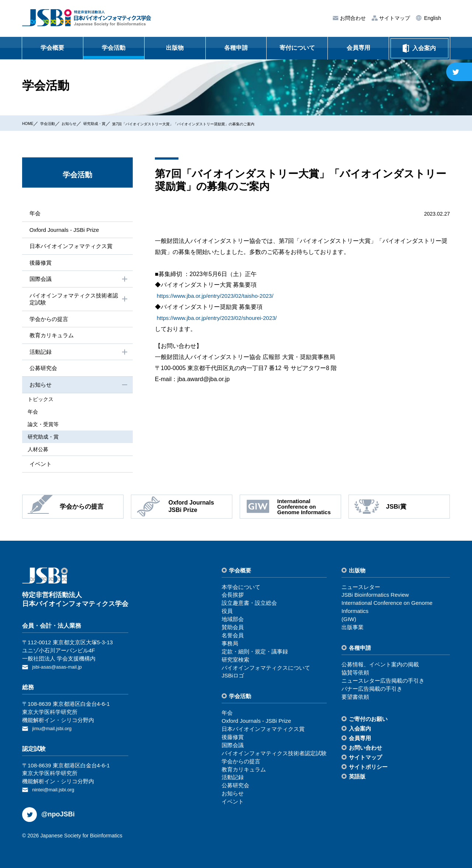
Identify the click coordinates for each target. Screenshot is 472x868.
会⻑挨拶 (233, 597)
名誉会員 (233, 637)
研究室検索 (235, 662)
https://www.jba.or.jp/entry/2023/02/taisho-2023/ (219, 296)
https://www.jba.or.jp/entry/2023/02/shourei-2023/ (221, 318)
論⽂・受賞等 (49, 428)
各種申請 (236, 48)
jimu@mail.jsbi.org (55, 730)
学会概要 (52, 48)
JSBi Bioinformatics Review (375, 597)
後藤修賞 (39, 264)
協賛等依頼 (355, 675)
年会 (33, 213)
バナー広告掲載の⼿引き (372, 691)
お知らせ (82, 123)
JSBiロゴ (233, 678)
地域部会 (233, 621)
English (432, 18)
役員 (227, 613)
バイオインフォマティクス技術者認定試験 (78, 301)
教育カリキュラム (51, 339)
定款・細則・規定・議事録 (255, 654)
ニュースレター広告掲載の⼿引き (383, 683)
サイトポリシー (368, 769)
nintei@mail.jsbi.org (56, 790)
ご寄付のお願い (368, 721)
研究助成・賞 (115, 123)
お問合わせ (352, 18)
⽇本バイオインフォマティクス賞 (72, 247)
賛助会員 (233, 629)
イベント (39, 466)
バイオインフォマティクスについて (266, 670)
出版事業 (353, 629)
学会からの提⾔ (48, 322)
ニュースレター (361, 589)
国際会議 (78, 281)
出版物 (175, 48)
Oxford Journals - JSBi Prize (64, 230)
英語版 (357, 779)
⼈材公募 (44, 451)
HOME (30, 123)
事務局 (230, 646)
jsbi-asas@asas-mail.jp (60, 669)
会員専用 (358, 48)
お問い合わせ (365, 750)
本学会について (241, 589)
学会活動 (114, 48)
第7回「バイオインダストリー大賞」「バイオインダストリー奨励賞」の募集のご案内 (237, 123)
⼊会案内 (360, 731)
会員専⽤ (360, 741)
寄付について (297, 48)
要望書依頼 (355, 699)
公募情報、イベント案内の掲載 (380, 667)
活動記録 (78, 356)
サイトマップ (394, 18)
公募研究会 (42, 373)
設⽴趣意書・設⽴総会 (249, 605)
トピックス (46, 404)
